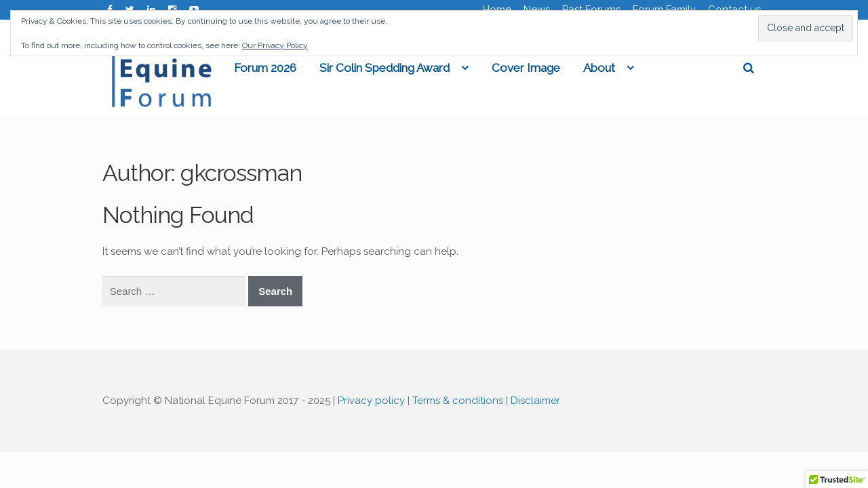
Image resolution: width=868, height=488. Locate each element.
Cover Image (581, 68)
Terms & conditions (458, 403)
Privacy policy (371, 403)
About (654, 68)
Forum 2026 (320, 68)
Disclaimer (535, 403)
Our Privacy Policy (275, 45)
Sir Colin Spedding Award (439, 68)
